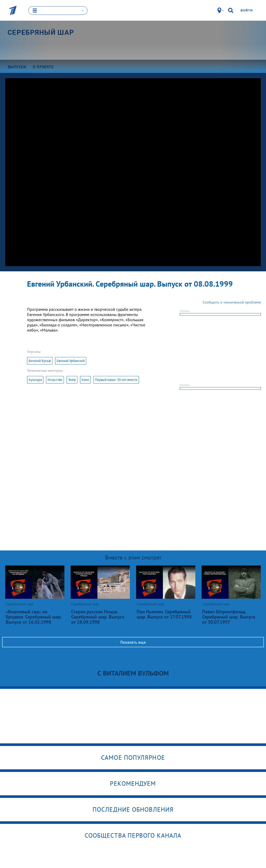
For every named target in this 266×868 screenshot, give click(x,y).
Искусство (55, 380)
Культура (35, 380)
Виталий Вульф (40, 361)
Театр (72, 380)
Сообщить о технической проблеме (232, 302)
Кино (85, 380)
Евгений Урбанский (71, 361)
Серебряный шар (41, 32)
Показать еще (133, 642)
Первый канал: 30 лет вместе (116, 380)
